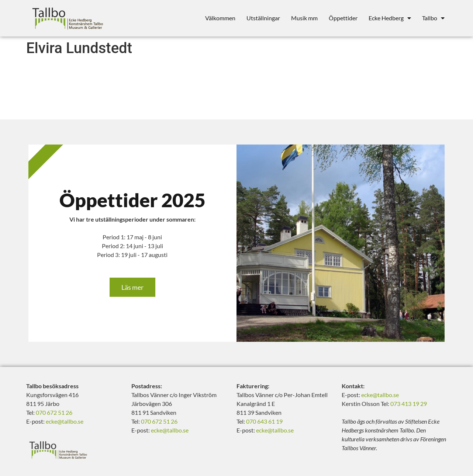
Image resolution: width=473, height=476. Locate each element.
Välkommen (220, 18)
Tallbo (433, 18)
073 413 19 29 (409, 404)
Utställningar (263, 18)
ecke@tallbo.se (65, 421)
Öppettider (343, 18)
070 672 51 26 (54, 412)
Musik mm (304, 18)
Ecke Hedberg (390, 18)
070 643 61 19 (264, 421)
